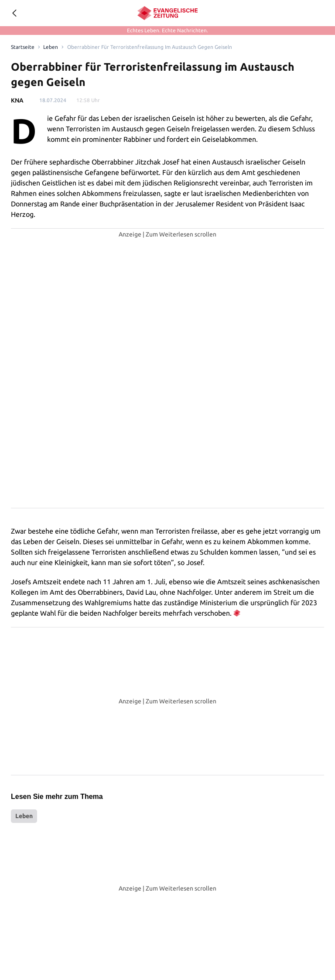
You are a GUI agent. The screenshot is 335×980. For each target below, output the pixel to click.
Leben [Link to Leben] (49, 47)
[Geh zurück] (14, 13)
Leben (24, 816)
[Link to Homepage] (22, 47)
